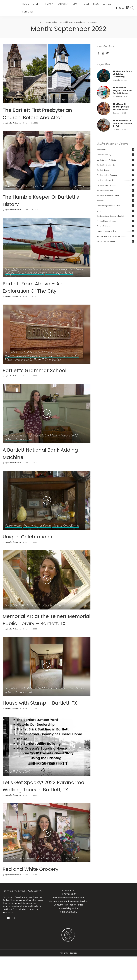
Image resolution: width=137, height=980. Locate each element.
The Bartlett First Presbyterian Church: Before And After (36, 117)
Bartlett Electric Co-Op (106, 165)
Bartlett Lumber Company (71, 703)
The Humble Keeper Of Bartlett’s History (38, 207)
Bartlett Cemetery (104, 155)
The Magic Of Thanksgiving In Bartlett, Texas (121, 107)
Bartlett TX (101, 201)
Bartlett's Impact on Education (22, 363)
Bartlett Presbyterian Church (40, 99)
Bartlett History (14, 99)
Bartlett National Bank (37, 276)
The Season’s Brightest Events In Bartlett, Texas (122, 90)
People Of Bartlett (34, 193)
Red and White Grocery (39, 898)
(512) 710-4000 (68, 923)
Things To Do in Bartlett (48, 367)
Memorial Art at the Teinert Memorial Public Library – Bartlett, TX (45, 630)
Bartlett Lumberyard (105, 180)
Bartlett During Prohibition (20, 360)
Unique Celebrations (35, 543)
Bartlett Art (11, 613)
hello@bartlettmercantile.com (68, 927)
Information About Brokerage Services (68, 930)
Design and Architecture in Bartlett (25, 280)
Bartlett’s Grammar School (45, 377)
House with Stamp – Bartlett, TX (35, 721)
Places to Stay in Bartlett (72, 99)
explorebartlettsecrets (13, 130)
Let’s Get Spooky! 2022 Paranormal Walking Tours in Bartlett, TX (44, 811)
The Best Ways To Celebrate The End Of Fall (122, 123)
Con (56, 934)
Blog (99, 211)
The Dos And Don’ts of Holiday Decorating (123, 74)
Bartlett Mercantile (104, 186)
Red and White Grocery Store (109, 236)
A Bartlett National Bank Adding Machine (40, 460)
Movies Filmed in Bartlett (107, 221)
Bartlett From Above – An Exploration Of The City (42, 294)
